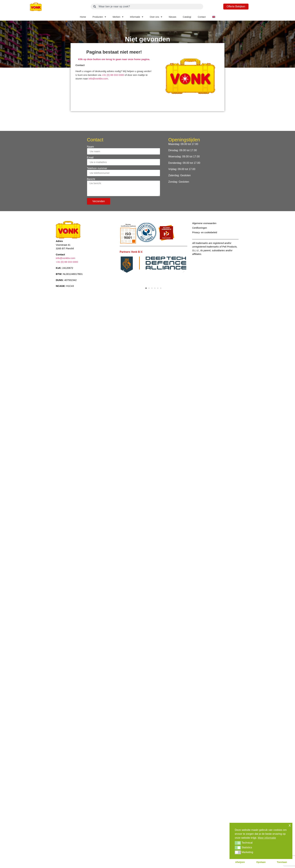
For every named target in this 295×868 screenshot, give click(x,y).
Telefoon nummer (97, 168)
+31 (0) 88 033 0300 (113, 75)
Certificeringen (200, 228)
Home (83, 17)
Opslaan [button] (261, 862)
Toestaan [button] (282, 862)
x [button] (290, 825)
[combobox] (147, 7)
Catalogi (187, 17)
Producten (99, 17)
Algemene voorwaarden (204, 223)
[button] (123, 271)
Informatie (137, 17)
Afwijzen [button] (240, 862)
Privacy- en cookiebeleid (205, 232)
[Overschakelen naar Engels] (214, 17)
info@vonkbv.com (98, 79)
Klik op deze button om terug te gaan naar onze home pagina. (114, 59)
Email (90, 158)
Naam (90, 147)
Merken (118, 17)
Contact (202, 17)
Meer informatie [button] (267, 838)
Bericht (91, 179)
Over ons (156, 17)
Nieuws (173, 17)
